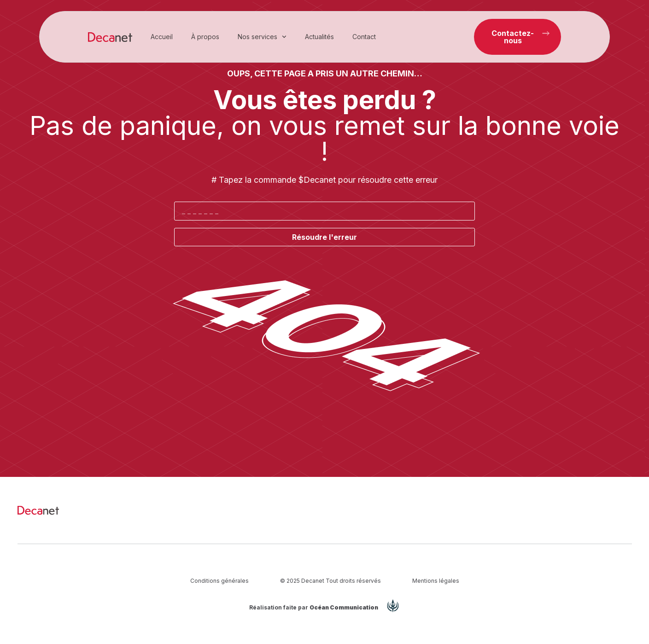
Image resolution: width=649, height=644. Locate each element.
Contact (364, 37)
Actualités (319, 37)
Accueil (162, 37)
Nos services (262, 37)
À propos (205, 37)
